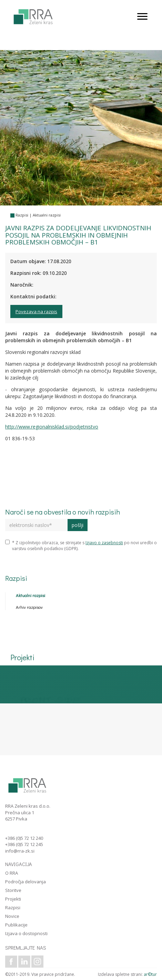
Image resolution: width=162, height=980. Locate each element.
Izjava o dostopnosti (26, 933)
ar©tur (150, 974)
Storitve (13, 890)
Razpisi (22, 215)
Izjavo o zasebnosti (104, 543)
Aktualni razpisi (47, 215)
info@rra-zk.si (20, 851)
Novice (12, 916)
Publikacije (16, 925)
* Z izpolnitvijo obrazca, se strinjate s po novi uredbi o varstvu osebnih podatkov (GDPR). (81, 546)
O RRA (12, 873)
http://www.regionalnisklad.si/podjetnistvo (52, 427)
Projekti (13, 899)
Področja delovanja (26, 882)
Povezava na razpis (36, 311)
